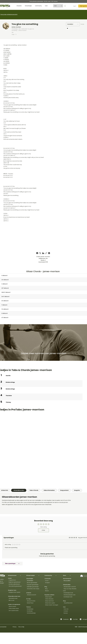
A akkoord (4, 276)
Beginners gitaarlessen (14, 582)
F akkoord (4, 305)
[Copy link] (46, 253)
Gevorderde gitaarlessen (15, 586)
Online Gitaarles (49, 599)
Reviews (66, 613)
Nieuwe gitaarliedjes (32, 583)
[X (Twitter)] (40, 253)
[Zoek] (56, 6)
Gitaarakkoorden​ (13, 598)
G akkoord (4, 313)
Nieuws (47, 591)
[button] (19, 6)
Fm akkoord (5, 309)
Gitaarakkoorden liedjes (33, 589)
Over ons (66, 609)
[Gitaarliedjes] (34, 576)
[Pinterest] (49, 253)
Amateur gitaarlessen (14, 584)
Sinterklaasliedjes (31, 613)
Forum (47, 581)
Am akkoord (5, 280)
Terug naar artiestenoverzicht (9, 14)
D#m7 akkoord (6, 292)
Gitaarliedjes (30, 581)
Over (64, 607)
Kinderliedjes (30, 609)
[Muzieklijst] (73, 24)
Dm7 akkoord (5, 297)
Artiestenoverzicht (31, 595)
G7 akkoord (5, 318)
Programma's (12, 580)
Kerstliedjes (30, 611)
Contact (65, 611)
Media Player (30, 603)
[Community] (53, 576)
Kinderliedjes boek (68, 593)
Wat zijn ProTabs (31, 601)
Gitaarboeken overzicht (69, 587)
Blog (46, 587)
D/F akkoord (5, 288)
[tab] (19, 490)
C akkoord (4, 284)
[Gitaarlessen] (16, 576)
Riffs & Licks (11, 600)
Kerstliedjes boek (68, 597)
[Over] (71, 576)
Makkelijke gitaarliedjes (32, 587)
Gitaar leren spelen (50, 603)
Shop (64, 601)
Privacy (15, 627)
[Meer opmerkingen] (12, 564)
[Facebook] (37, 253)
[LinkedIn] (43, 253)
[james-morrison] (31, 27)
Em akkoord (5, 301)
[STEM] (44, 530)
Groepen (47, 583)
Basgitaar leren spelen (14, 592)
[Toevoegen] (82, 24)
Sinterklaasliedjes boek (69, 595)
